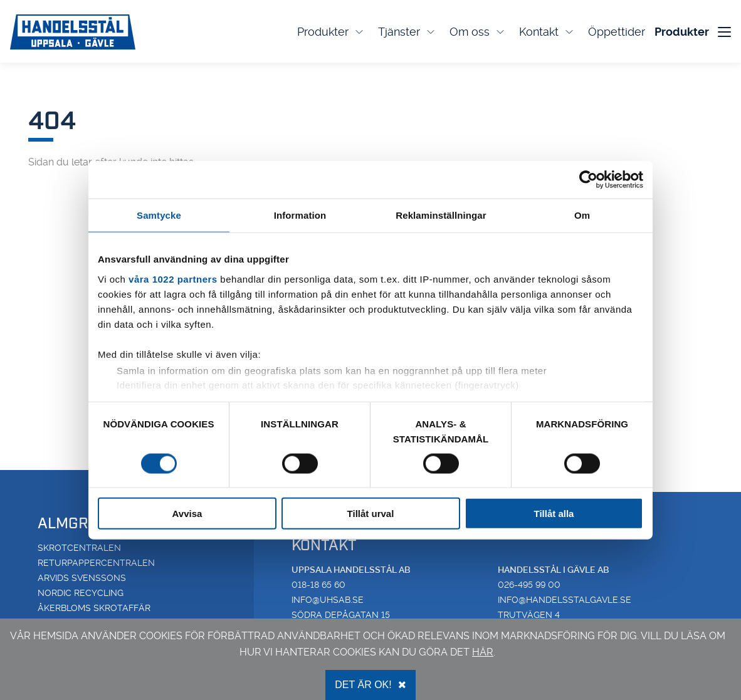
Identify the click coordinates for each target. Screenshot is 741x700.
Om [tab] (582, 215)
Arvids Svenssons (82, 578)
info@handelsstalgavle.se (565, 600)
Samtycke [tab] (159, 215)
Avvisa (187, 514)
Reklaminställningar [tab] (441, 215)
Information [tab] (300, 215)
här (483, 652)
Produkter (331, 32)
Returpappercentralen (96, 563)
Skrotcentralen (79, 548)
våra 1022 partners (173, 279)
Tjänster (407, 32)
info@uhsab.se (328, 600)
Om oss (478, 32)
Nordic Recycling (81, 593)
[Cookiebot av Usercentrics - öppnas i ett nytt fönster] (588, 179)
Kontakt (547, 32)
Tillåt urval (371, 514)
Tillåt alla (554, 514)
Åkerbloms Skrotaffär (94, 608)
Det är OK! (370, 685)
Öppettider (617, 32)
